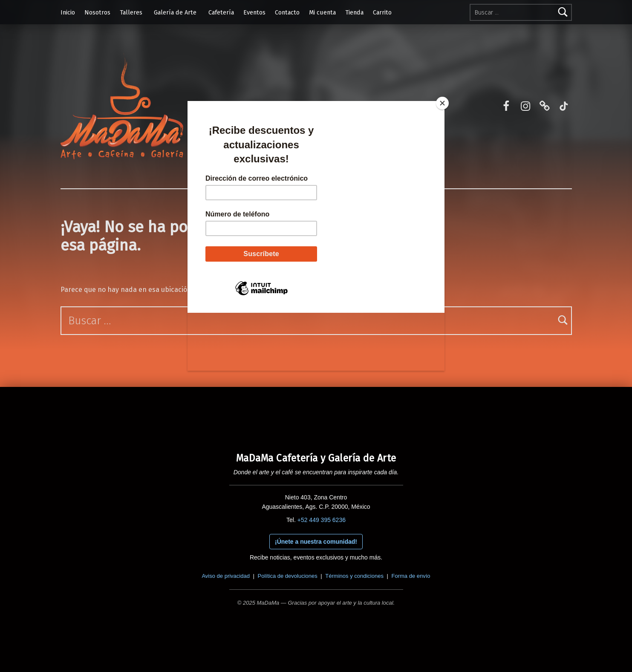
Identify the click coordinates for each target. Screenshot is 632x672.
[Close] (442, 103)
